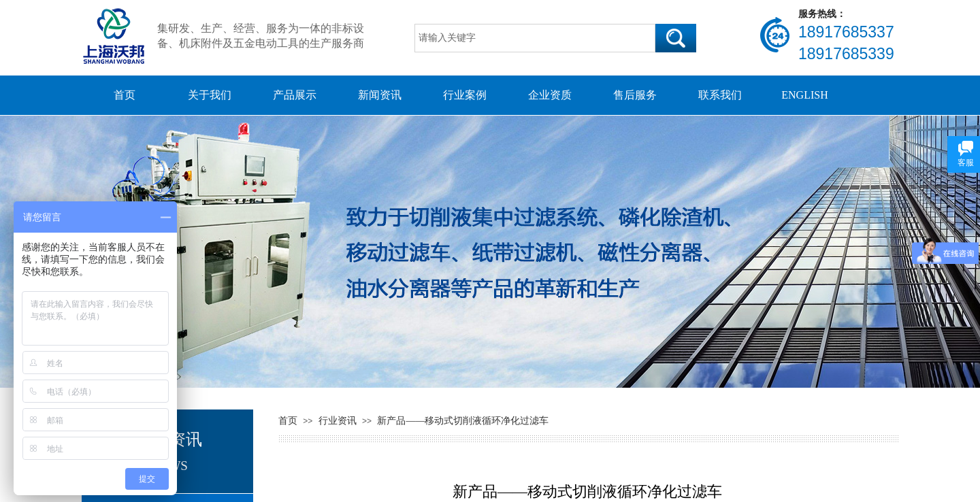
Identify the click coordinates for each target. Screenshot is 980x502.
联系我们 (720, 95)
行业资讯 (338, 421)
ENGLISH (804, 95)
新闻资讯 (380, 95)
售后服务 (635, 95)
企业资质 (550, 95)
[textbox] (535, 38)
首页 (125, 95)
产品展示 (295, 95)
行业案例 (465, 95)
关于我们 (210, 95)
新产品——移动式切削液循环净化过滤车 (463, 421)
